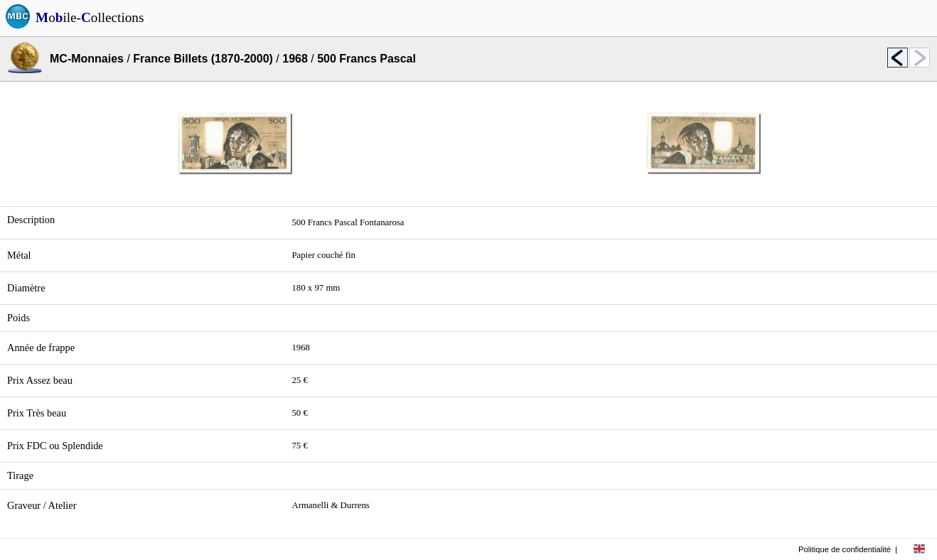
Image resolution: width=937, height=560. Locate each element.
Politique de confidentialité (845, 549)
